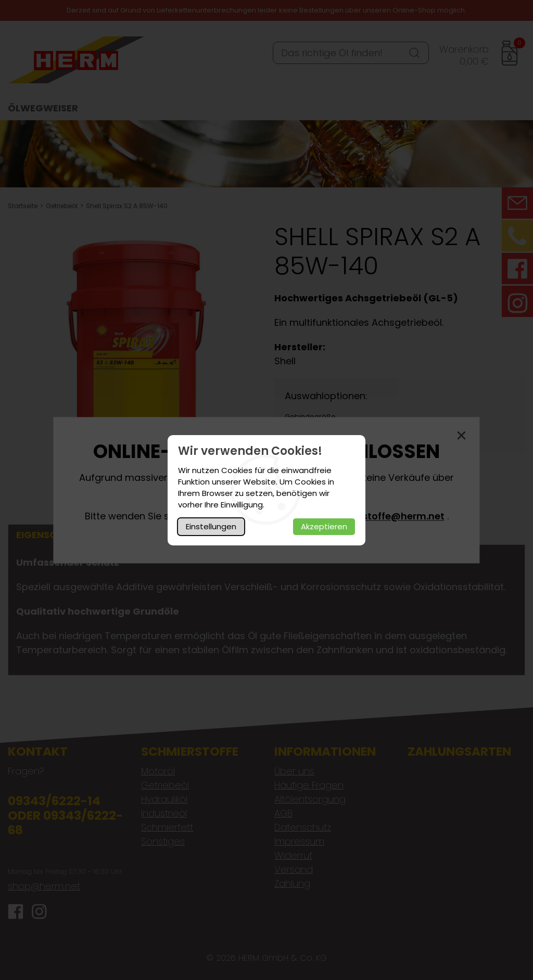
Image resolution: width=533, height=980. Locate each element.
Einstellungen (211, 526)
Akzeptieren (324, 526)
